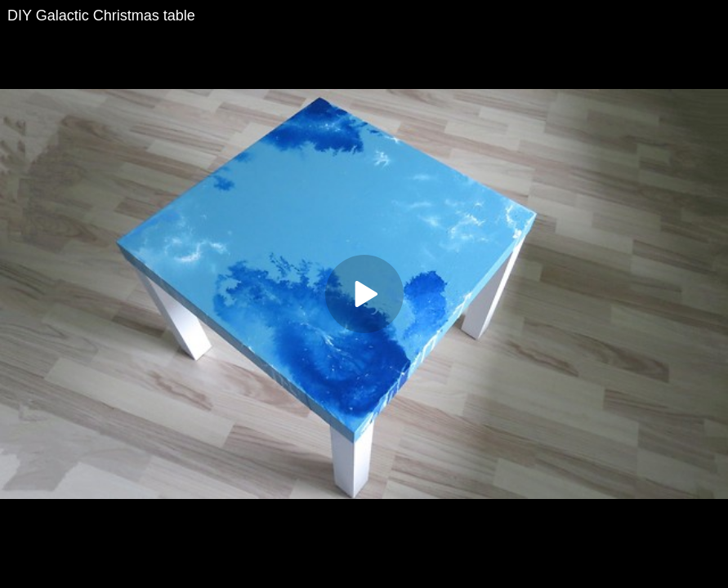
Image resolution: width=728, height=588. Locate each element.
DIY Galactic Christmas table (101, 16)
